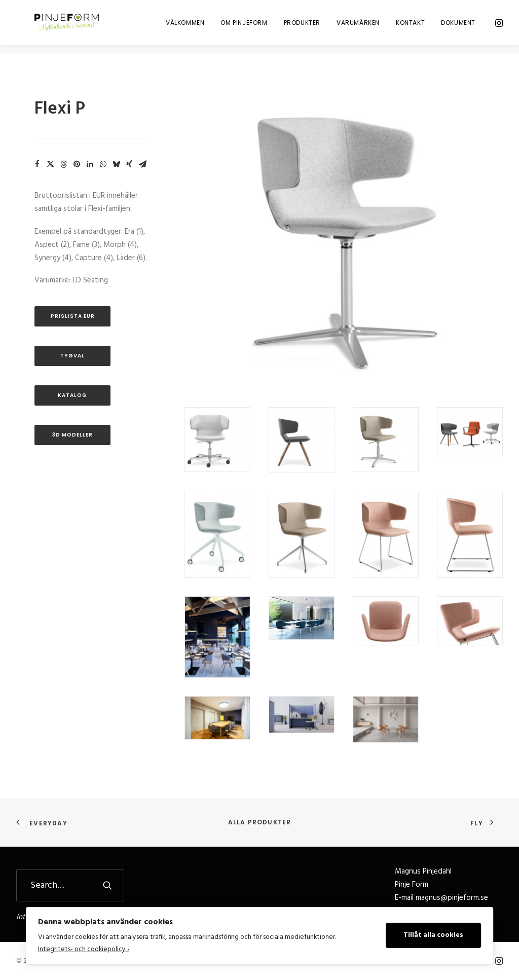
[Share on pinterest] (77, 164)
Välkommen (185, 26)
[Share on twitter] (50, 164)
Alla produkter (260, 822)
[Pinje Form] (62, 26)
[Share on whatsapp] (103, 164)
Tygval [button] (72, 356)
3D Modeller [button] (72, 435)
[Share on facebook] (37, 164)
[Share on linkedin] (90, 164)
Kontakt (410, 26)
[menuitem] (185, 26)
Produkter (302, 26)
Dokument (458, 26)
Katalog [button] (72, 395)
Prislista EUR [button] (73, 316)
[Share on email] (142, 164)
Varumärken (358, 26)
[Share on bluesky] (116, 164)
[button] (498, 26)
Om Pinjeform (244, 26)
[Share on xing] (129, 164)
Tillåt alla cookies (433, 935)
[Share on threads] (63, 164)
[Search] (70, 885)
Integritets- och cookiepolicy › (84, 949)
